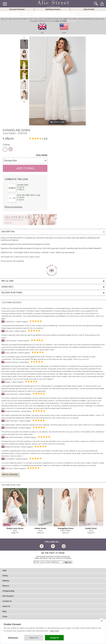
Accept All (54, 638)
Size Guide (42, 155)
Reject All (34, 638)
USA (64, 33)
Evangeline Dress (66, 528)
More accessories (13, 207)
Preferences (13, 638)
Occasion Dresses (17, 9)
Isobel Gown (91, 528)
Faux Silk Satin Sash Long (29, 195)
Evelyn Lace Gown (15, 528)
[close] (101, 621)
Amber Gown (40, 528)
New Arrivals (89, 9)
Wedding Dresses (53, 9)
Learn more (54, 631)
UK (42, 33)
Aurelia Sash (23, 185)
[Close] (72, 21)
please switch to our (48, 21)
